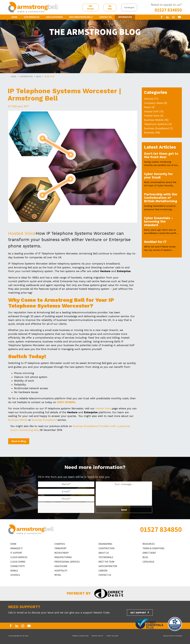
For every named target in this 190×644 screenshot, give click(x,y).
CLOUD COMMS (18, 562)
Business (149, 133)
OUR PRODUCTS (32, 17)
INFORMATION (125, 17)
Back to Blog (19, 441)
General (149, 99)
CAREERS (103, 571)
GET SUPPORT (138, 613)
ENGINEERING (105, 544)
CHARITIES (60, 544)
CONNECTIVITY (18, 566)
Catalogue (129, 7)
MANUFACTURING (63, 557)
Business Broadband (44, 420)
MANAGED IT (16, 548)
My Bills (110, 7)
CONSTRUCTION (107, 548)
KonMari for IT (155, 242)
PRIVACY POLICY (97, 636)
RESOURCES (149, 544)
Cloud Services (19, 557)
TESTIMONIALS (106, 557)
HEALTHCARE (61, 566)
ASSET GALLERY (112, 636)
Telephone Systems (156, 124)
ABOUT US (104, 553)
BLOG (39, 77)
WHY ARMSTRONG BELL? (81, 17)
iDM (170, 636)
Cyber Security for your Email (158, 176)
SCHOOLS (15, 575)
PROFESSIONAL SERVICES (67, 562)
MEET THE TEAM (107, 562)
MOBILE (14, 571)
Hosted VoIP (151, 111)
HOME (14, 17)
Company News (154, 103)
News (147, 107)
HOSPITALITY (61, 571)
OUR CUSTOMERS (54, 17)
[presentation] (60, 508)
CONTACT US (105, 17)
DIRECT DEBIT (149, 553)
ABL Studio (91, 7)
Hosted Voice (22, 233)
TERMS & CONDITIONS (153, 548)
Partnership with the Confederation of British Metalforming (161, 198)
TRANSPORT (60, 548)
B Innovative (177, 636)
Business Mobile (18, 420)
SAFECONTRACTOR (108, 566)
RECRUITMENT (62, 553)
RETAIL (58, 575)
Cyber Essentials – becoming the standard (159, 221)
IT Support (16, 553)
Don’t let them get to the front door (161, 155)
